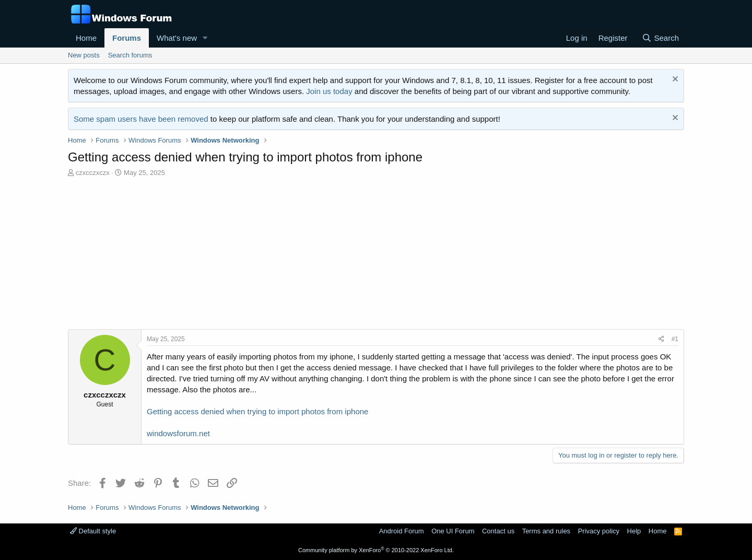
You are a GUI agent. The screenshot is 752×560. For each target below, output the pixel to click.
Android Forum (402, 531)
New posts (84, 55)
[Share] (661, 339)
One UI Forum (453, 531)
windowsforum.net (178, 433)
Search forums (130, 55)
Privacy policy (599, 531)
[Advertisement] (376, 256)
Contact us (498, 531)
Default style (93, 531)
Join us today (329, 91)
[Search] (660, 38)
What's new (177, 38)
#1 (675, 339)
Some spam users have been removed (141, 119)
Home (86, 38)
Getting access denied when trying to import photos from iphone (257, 411)
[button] (205, 38)
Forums (127, 38)
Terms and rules (546, 531)
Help (634, 531)
